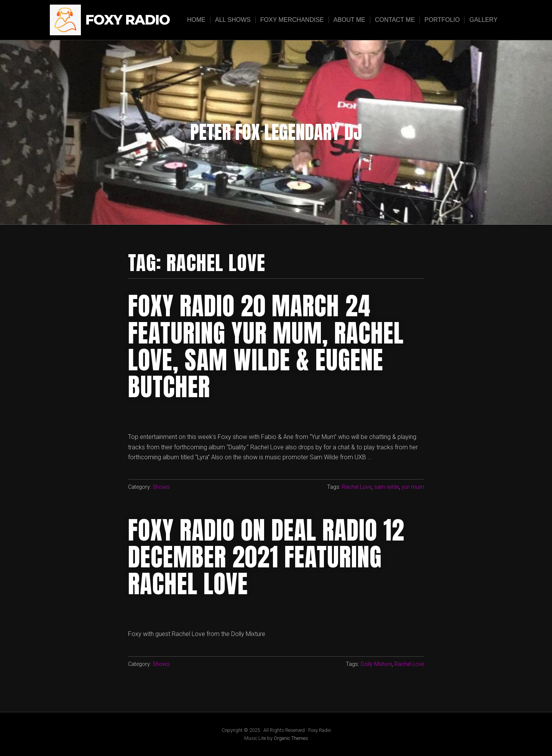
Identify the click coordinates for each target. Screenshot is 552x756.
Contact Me (395, 20)
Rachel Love (357, 487)
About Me (349, 20)
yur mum (413, 487)
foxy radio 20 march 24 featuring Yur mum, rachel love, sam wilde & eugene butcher (266, 346)
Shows (161, 487)
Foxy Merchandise (292, 20)
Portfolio (442, 20)
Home (196, 20)
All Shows (233, 20)
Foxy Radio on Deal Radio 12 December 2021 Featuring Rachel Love (266, 557)
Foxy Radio (128, 20)
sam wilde (387, 487)
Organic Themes (291, 738)
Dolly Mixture (376, 664)
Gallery (483, 20)
